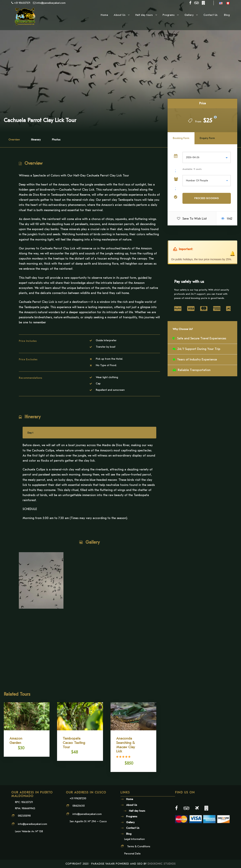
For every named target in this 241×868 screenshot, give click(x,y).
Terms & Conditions (139, 846)
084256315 (79, 806)
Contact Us (211, 15)
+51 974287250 (78, 798)
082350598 (24, 816)
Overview (14, 140)
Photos (56, 140)
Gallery (189, 15)
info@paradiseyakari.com (32, 824)
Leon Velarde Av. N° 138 (29, 831)
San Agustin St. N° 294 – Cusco (88, 821)
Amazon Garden (16, 741)
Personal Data (132, 854)
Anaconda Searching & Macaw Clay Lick (125, 745)
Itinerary (36, 140)
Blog (227, 15)
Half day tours (144, 15)
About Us (120, 15)
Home (104, 15)
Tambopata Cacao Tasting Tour (74, 743)
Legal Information (135, 839)
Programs (169, 15)
